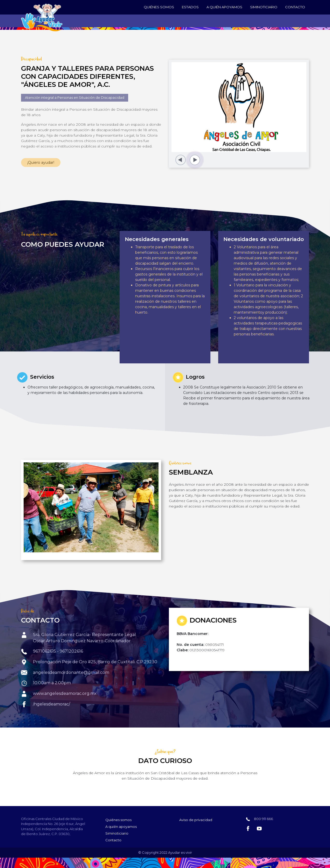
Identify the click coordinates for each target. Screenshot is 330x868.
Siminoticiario (264, 7)
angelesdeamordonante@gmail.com (71, 672)
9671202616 (71, 651)
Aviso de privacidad (196, 820)
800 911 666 (263, 819)
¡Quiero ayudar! (41, 163)
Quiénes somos (159, 7)
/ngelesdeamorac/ (51, 704)
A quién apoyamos (224, 7)
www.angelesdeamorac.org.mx (65, 693)
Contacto (295, 7)
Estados (190, 7)
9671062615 (45, 651)
